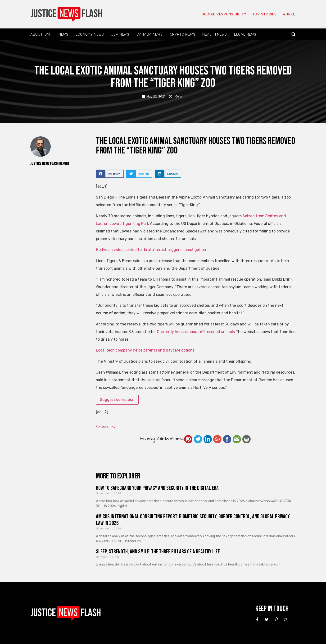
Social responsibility (224, 14)
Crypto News (183, 34)
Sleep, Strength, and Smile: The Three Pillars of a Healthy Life (158, 552)
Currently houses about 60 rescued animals (196, 332)
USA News (120, 34)
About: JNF (41, 34)
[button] (294, 35)
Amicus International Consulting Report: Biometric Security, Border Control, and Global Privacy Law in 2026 (193, 520)
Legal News (245, 34)
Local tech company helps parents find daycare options (145, 350)
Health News (215, 34)
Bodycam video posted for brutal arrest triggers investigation (151, 250)
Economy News (90, 34)
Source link (106, 427)
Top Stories (265, 14)
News (63, 34)
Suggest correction (117, 400)
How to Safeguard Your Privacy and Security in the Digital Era (157, 488)
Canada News (150, 34)
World (289, 14)
